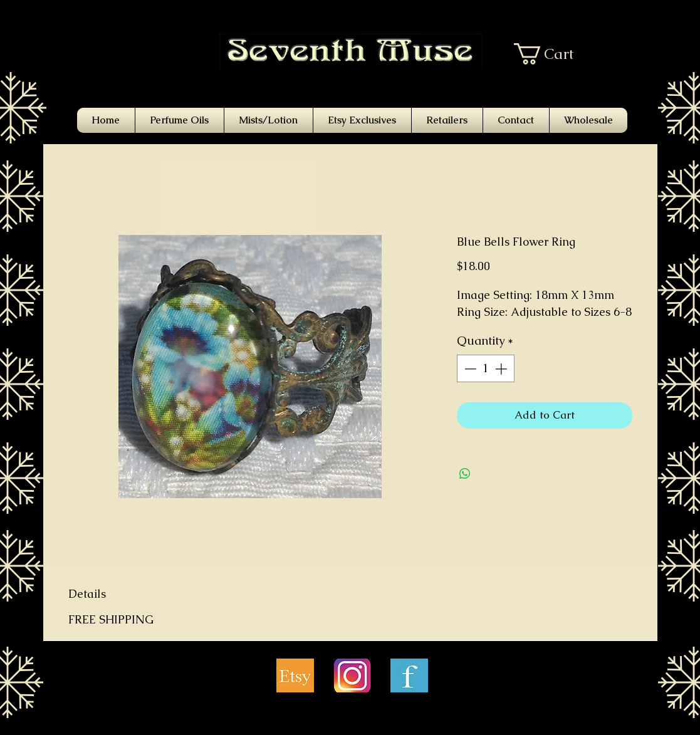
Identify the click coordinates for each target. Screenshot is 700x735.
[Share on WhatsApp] (465, 474)
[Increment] (502, 369)
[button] (553, 54)
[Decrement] (469, 369)
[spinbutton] (485, 369)
